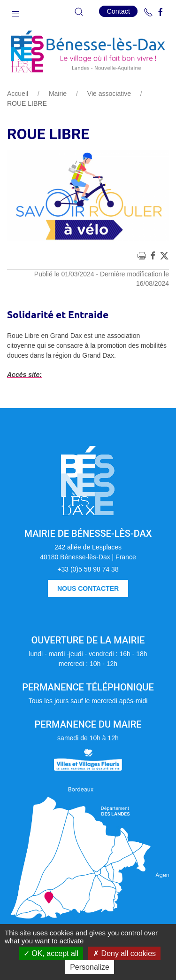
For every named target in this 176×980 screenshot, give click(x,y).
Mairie (58, 94)
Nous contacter (88, 588)
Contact (118, 11)
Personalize (90, 967)
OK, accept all (51, 953)
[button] (15, 12)
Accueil (18, 94)
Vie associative (109, 94)
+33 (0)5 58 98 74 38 (88, 569)
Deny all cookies (124, 953)
